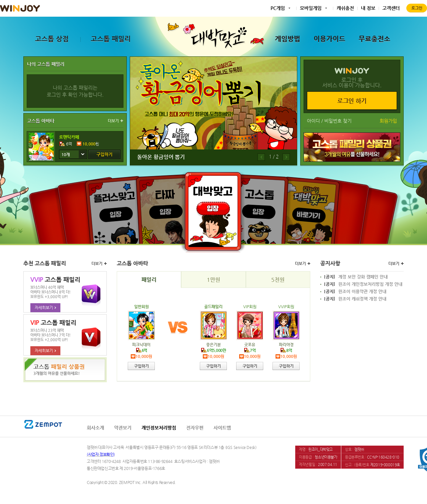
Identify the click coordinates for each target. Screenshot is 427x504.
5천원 (278, 280)
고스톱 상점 (52, 39)
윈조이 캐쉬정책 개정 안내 (355, 299)
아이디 (313, 121)
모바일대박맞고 (309, 209)
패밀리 (149, 280)
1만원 (213, 280)
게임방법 (288, 39)
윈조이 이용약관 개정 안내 (355, 292)
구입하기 (104, 154)
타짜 (167, 208)
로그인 (417, 8)
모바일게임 (311, 8)
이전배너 (261, 157)
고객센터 (391, 8)
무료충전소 (374, 39)
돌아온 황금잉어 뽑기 (161, 157)
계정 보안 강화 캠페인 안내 (356, 277)
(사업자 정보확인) (101, 454)
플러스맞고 (117, 209)
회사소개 (95, 428)
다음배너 (286, 157)
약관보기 (123, 428)
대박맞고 (213, 211)
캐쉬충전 (345, 8)
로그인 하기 (352, 101)
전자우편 (195, 428)
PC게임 (278, 8)
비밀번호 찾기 (338, 121)
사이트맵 (222, 428)
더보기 (113, 121)
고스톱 (259, 208)
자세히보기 (45, 308)
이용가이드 (329, 39)
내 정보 (368, 8)
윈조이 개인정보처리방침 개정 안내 (363, 284)
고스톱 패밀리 (111, 39)
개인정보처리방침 (159, 428)
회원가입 (388, 121)
